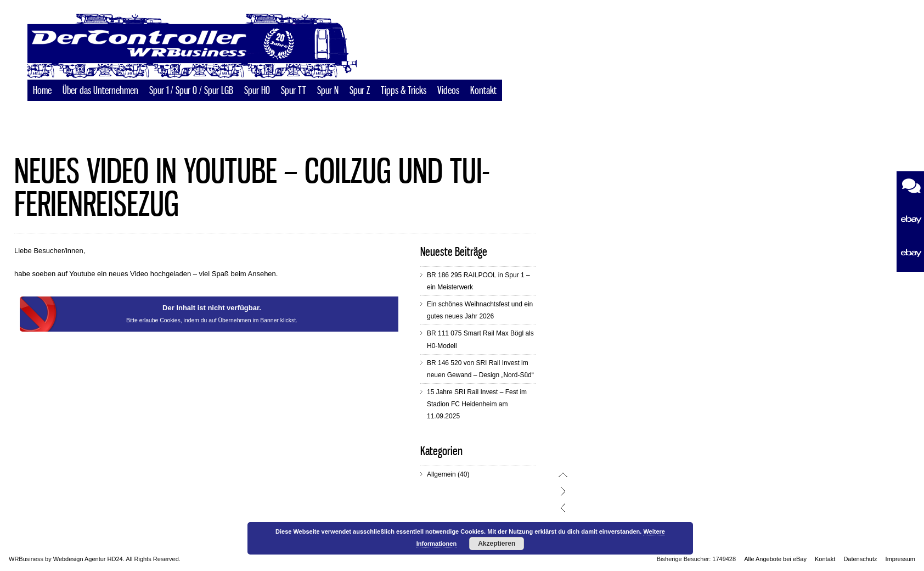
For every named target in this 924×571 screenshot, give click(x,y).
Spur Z (360, 91)
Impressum (900, 559)
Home (42, 91)
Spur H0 (257, 91)
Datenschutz (860, 559)
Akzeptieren (497, 544)
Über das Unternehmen (100, 91)
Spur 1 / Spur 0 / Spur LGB (191, 91)
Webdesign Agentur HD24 (88, 559)
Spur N (328, 91)
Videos (448, 91)
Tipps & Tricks (404, 91)
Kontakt (483, 91)
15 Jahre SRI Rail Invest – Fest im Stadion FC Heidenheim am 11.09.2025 (504, 404)
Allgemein (468, 474)
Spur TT (294, 91)
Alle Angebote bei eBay (775, 559)
